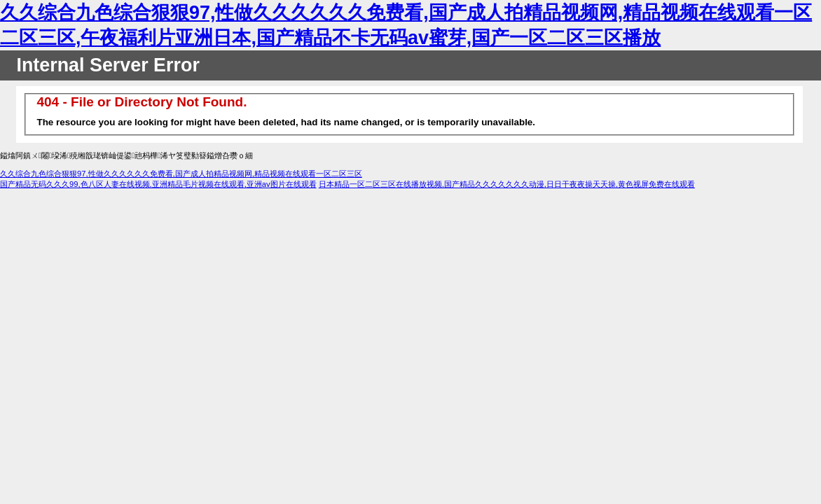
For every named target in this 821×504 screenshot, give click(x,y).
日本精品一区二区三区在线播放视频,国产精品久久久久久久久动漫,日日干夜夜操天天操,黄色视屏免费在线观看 (507, 184)
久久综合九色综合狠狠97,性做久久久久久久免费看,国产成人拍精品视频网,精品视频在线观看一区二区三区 (181, 174)
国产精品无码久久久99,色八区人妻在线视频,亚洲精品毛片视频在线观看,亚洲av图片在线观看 (158, 184)
